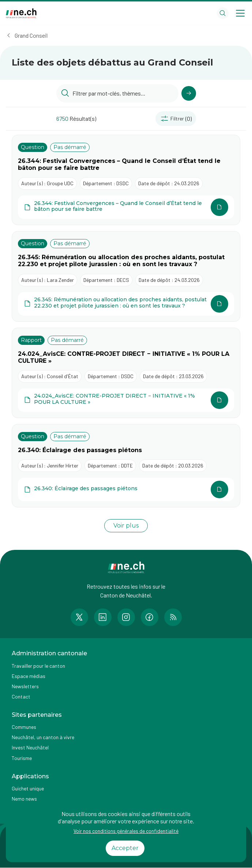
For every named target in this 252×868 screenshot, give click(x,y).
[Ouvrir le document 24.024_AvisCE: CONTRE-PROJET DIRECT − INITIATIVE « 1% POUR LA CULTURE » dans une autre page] (126, 400)
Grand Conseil (31, 35)
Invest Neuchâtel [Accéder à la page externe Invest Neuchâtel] (30, 747)
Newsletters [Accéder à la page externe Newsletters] (25, 686)
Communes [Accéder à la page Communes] (24, 727)
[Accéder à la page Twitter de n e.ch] (79, 617)
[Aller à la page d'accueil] (21, 13)
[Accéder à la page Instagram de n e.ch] (126, 617)
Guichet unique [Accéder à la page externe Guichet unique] (28, 788)
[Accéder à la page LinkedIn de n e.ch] (103, 617)
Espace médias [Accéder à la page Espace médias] (29, 676)
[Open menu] (240, 13)
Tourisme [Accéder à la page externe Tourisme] (22, 758)
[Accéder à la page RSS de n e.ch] (173, 617)
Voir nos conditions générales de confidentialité (126, 831)
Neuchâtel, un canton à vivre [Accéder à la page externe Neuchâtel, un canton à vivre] (43, 737)
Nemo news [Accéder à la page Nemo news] (24, 799)
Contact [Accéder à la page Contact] (21, 696)
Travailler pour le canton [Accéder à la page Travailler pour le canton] (38, 666)
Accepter (125, 848)
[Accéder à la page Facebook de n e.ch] (150, 617)
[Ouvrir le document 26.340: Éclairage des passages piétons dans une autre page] (126, 489)
